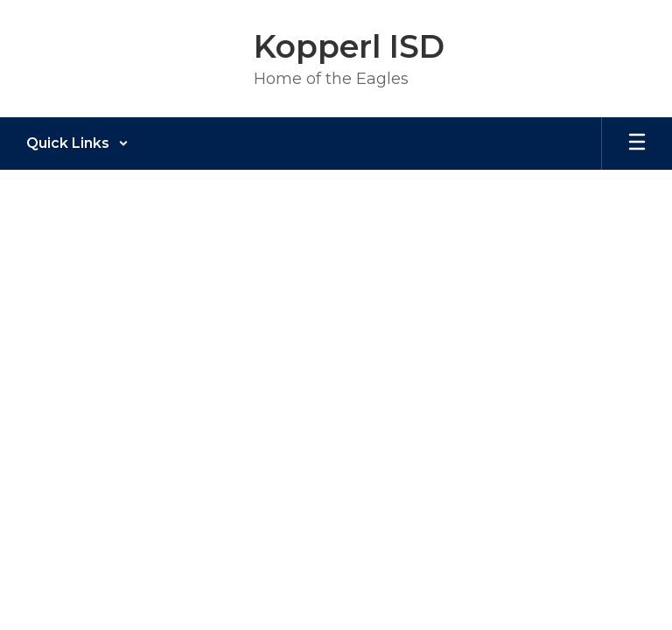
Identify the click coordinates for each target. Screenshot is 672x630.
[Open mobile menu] (637, 143)
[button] (77, 143)
